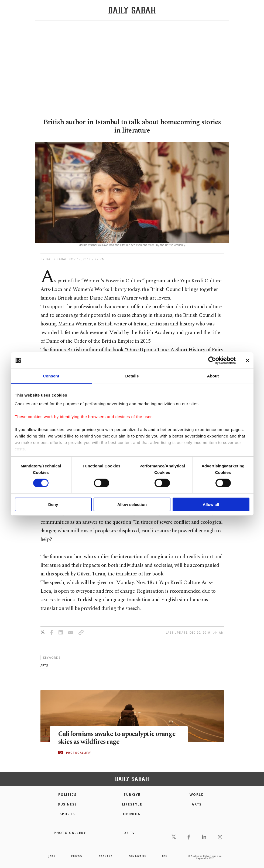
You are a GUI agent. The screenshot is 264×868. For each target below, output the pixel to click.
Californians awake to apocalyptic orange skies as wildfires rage (118, 738)
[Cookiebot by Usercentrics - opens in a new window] (212, 360)
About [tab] (213, 376)
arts (44, 665)
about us (105, 856)
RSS (164, 856)
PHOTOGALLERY (78, 753)
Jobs (52, 856)
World (197, 795)
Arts (197, 804)
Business (67, 804)
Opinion (132, 814)
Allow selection (132, 504)
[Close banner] (248, 360)
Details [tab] (132, 376)
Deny (53, 504)
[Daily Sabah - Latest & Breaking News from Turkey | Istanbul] (132, 10)
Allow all (211, 504)
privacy (77, 856)
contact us (137, 856)
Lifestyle (132, 804)
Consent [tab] (51, 376)
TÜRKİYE (132, 795)
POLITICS (67, 795)
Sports (67, 814)
